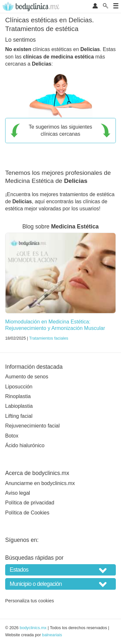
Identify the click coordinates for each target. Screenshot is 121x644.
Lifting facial (19, 416)
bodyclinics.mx (33, 628)
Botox (12, 436)
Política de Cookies (27, 513)
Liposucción (19, 387)
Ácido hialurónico (25, 445)
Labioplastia (19, 406)
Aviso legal (18, 493)
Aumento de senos (27, 377)
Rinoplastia (18, 396)
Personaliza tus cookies (30, 601)
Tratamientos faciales (49, 338)
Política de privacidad (30, 503)
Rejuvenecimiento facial (32, 426)
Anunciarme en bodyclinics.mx (40, 483)
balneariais (52, 635)
